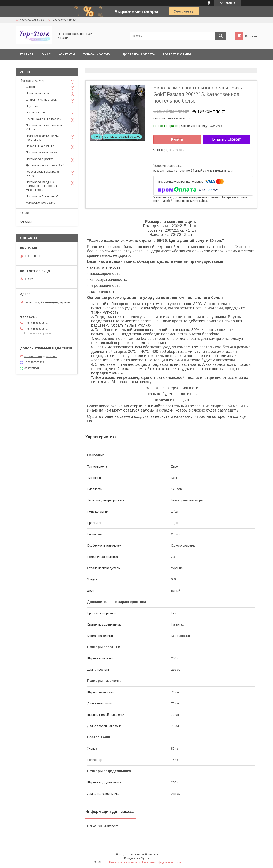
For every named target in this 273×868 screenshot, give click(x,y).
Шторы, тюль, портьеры (41, 100)
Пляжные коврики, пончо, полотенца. (42, 138)
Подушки (32, 106)
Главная (27, 54)
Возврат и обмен (177, 54)
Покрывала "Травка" (40, 159)
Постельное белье (38, 93)
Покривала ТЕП (36, 113)
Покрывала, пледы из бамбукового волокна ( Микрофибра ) (41, 186)
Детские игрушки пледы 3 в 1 (45, 165)
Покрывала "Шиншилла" (42, 196)
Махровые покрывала (41, 203)
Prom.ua (155, 855)
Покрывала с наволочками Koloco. (44, 127)
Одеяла (31, 87)
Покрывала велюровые (41, 152)
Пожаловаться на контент (125, 862)
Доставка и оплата (139, 54)
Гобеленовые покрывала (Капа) (42, 174)
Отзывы (26, 222)
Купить (177, 139)
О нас (46, 54)
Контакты (67, 54)
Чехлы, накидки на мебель (43, 119)
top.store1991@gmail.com (41, 356)
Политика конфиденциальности (162, 862)
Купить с (227, 139)
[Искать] (221, 36)
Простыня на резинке (40, 146)
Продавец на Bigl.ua (136, 858)
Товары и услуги (97, 54)
